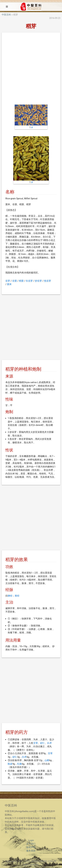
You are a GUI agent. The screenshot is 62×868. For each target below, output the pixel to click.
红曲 (19, 764)
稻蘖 (21, 281)
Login (31, 840)
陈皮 (10, 764)
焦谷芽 (48, 281)
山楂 (47, 760)
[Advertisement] (31, 69)
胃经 (17, 596)
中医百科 (6, 15)
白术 (49, 743)
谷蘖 (15, 281)
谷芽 (8, 281)
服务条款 (31, 851)
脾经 (10, 596)
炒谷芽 (38, 281)
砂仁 (43, 743)
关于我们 (31, 844)
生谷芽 (29, 281)
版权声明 (31, 847)
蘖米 (9, 284)
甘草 (36, 743)
